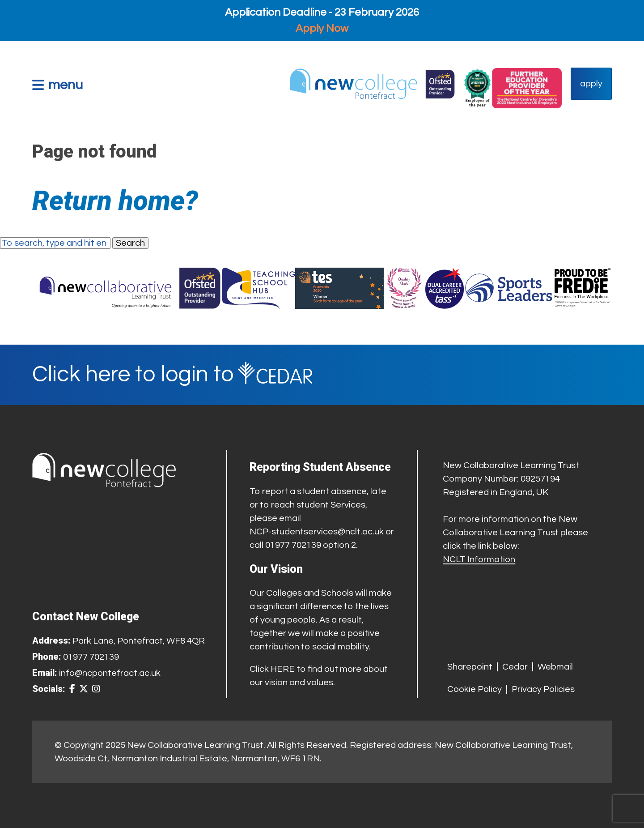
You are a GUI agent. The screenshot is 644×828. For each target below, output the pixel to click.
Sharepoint (470, 667)
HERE (283, 669)
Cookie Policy (475, 689)
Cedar (515, 667)
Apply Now (322, 28)
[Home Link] (372, 84)
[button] (57, 85)
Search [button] (130, 243)
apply (591, 84)
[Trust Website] (106, 288)
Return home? (115, 201)
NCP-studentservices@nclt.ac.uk (317, 532)
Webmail (555, 667)
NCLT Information (479, 559)
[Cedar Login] (322, 375)
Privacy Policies (543, 689)
